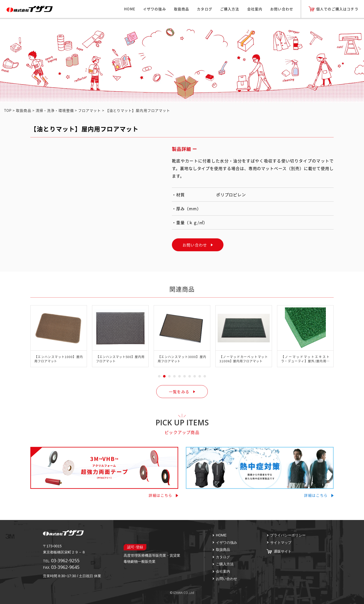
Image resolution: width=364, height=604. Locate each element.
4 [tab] (174, 376)
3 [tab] (169, 376)
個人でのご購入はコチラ (337, 9)
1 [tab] (159, 376)
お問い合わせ (282, 9)
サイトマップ (281, 543)
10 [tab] (205, 376)
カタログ (205, 9)
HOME (130, 9)
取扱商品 (182, 9)
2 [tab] (164, 376)
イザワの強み (155, 9)
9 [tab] (200, 376)
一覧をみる (179, 392)
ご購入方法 (230, 9)
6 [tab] (185, 376)
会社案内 (255, 9)
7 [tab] (190, 376)
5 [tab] (179, 376)
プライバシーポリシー (288, 535)
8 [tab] (195, 376)
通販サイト (283, 551)
